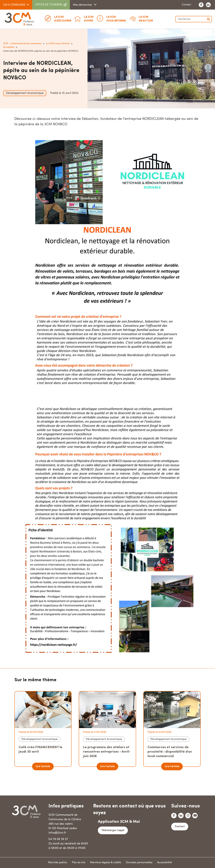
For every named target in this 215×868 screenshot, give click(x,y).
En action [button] (146, 19)
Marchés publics (58, 863)
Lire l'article (43, 766)
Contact (186, 5)
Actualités (9, 47)
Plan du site (79, 863)
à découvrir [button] (63, 19)
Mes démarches (83, 5)
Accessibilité (164, 863)
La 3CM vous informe (58, 44)
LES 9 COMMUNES (14, 5)
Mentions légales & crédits (106, 863)
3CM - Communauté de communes (22, 44)
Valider (209, 19)
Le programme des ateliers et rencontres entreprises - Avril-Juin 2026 (107, 752)
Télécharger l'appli (113, 830)
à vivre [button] (89, 19)
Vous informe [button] (116, 19)
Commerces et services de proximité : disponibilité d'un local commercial (170, 752)
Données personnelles (139, 863)
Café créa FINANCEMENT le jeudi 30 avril (40, 749)
